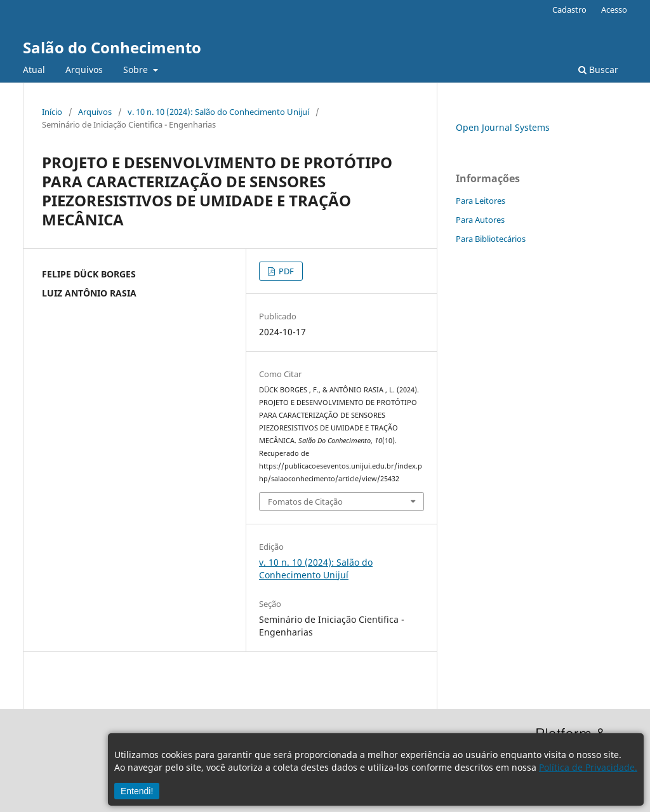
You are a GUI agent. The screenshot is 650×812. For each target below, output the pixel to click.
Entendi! (137, 791)
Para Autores (480, 220)
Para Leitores (481, 201)
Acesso (614, 10)
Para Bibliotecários (491, 239)
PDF (285, 271)
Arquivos (84, 70)
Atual (34, 70)
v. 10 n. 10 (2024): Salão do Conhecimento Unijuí (218, 112)
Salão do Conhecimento (112, 47)
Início (52, 112)
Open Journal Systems (503, 127)
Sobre (137, 70)
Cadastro (569, 10)
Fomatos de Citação (305, 502)
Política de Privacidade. (588, 767)
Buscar (598, 70)
